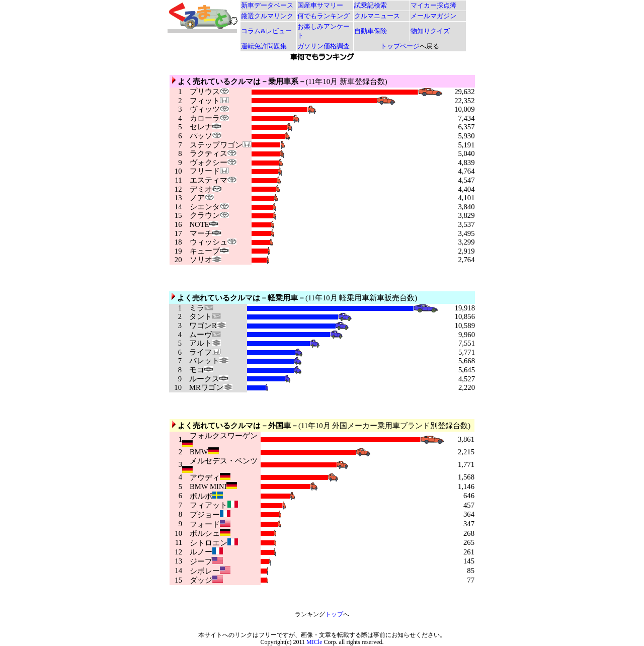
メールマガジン (433, 16)
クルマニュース (377, 16)
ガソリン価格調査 (324, 46)
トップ (334, 614)
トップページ (400, 46)
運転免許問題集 (264, 46)
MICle (314, 642)
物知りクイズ (430, 31)
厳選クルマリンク (267, 16)
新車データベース (267, 5)
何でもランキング (324, 16)
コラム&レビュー (266, 31)
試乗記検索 (371, 5)
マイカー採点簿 (433, 5)
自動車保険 (371, 31)
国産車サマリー (320, 5)
